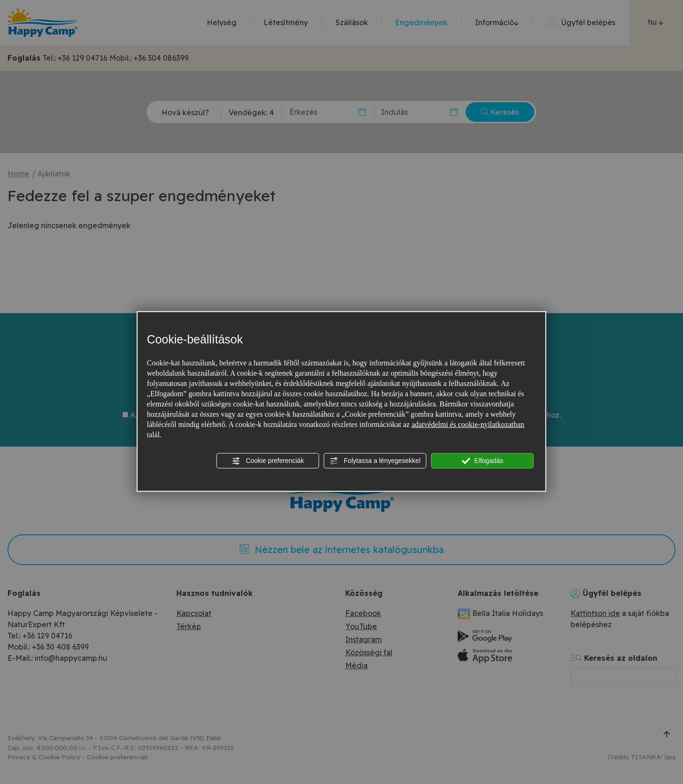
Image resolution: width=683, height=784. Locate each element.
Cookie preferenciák (268, 461)
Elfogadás (483, 461)
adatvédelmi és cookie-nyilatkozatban (468, 424)
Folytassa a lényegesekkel (375, 461)
